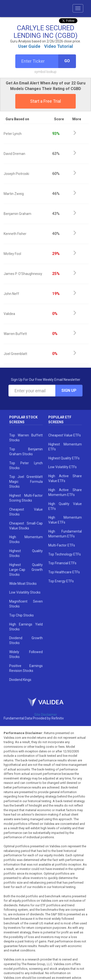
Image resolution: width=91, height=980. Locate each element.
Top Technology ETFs (65, 554)
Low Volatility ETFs (62, 467)
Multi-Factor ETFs (62, 545)
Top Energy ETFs (61, 581)
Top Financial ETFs (62, 563)
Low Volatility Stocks (25, 592)
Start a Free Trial (45, 101)
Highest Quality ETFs (64, 458)
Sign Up (69, 390)
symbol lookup (45, 72)
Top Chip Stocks (21, 615)
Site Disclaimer (46, 715)
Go (67, 61)
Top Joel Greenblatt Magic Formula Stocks (26, 482)
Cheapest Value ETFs (65, 435)
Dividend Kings (20, 680)
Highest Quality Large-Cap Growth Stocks (26, 570)
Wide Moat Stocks (23, 584)
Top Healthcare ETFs (64, 572)
